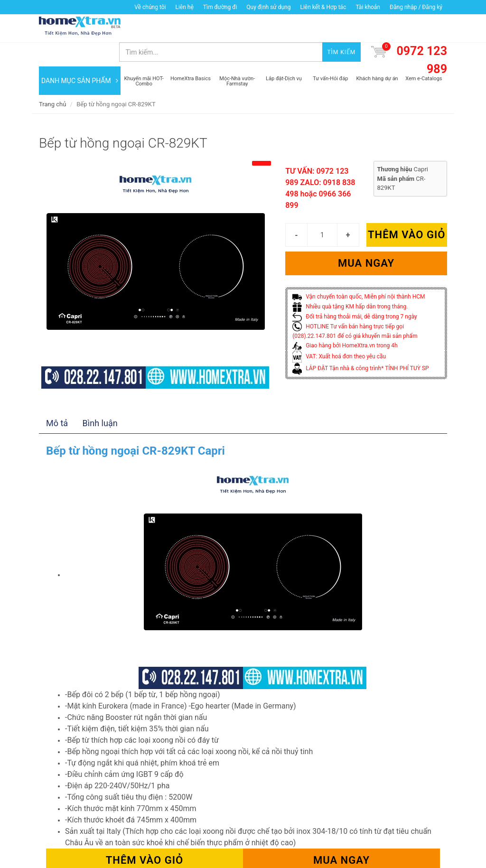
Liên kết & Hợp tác (323, 7)
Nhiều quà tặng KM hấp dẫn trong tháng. (350, 283)
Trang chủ (52, 80)
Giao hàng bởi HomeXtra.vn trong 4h (345, 322)
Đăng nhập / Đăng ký (416, 7)
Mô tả (57, 400)
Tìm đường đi (220, 7)
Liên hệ (184, 7)
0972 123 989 (422, 37)
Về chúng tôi (150, 7)
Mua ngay (366, 240)
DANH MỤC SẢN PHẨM (80, 57)
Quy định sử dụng (268, 7)
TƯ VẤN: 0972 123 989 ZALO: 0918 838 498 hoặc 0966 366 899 (320, 165)
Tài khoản (368, 7)
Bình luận (100, 400)
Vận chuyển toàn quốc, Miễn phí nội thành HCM (359, 273)
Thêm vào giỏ (407, 211)
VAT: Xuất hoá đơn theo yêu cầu (339, 333)
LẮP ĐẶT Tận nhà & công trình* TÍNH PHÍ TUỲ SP (360, 345)
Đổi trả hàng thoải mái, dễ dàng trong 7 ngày (355, 293)
